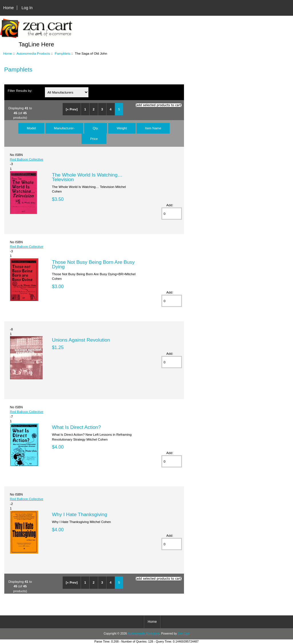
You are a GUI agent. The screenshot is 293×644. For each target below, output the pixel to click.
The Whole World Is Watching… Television (87, 177)
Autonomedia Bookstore (143, 634)
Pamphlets (63, 53)
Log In (27, 8)
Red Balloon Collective (27, 159)
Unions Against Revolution (81, 340)
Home (8, 8)
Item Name (153, 128)
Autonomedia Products (33, 53)
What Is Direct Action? (77, 427)
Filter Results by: (20, 91)
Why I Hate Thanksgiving (80, 514)
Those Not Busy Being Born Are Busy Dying (93, 264)
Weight (122, 128)
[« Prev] (72, 109)
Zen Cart (184, 634)
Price (94, 139)
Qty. (96, 128)
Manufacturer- (64, 128)
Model (31, 128)
